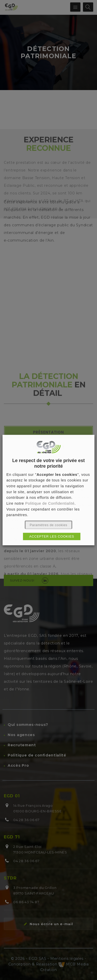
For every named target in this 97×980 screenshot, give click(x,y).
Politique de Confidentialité (50, 503)
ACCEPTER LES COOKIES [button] (52, 536)
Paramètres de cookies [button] (48, 525)
